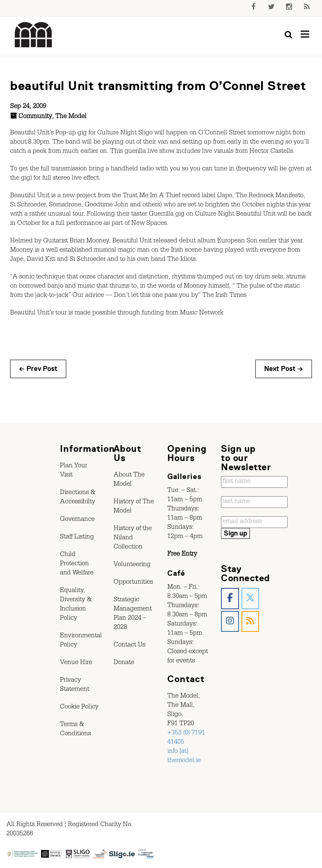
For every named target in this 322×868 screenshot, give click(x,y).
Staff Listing (77, 538)
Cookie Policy (79, 708)
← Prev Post (38, 369)
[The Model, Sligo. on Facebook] (230, 599)
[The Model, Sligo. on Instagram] (230, 622)
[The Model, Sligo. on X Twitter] (251, 599)
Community (35, 117)
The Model (71, 117)
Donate (124, 663)
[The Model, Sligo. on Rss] (251, 622)
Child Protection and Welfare (77, 564)
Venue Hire (76, 663)
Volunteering (132, 565)
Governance (77, 520)
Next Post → (284, 369)
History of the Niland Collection (133, 538)
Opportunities (133, 583)
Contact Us (130, 646)
